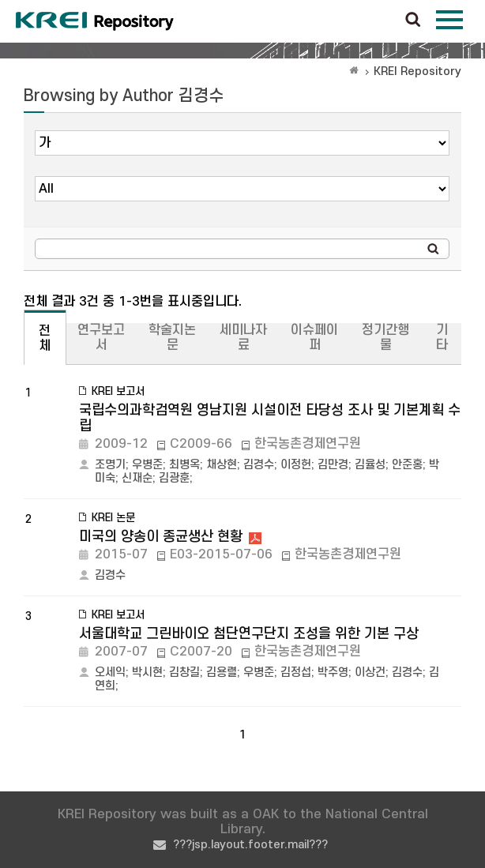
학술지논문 (172, 338)
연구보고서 (101, 338)
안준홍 (407, 465)
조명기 (110, 465)
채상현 (222, 465)
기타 (442, 338)
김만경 (333, 465)
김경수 (259, 465)
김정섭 (296, 673)
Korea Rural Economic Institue (95, 21)
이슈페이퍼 (314, 338)
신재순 (137, 478)
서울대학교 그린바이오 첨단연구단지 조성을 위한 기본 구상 (249, 634)
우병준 (147, 465)
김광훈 (174, 478)
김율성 (370, 465)
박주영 (333, 673)
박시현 (147, 673)
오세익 (110, 673)
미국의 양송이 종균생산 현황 (161, 537)
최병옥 (184, 465)
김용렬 (222, 673)
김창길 (184, 673)
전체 (45, 338)
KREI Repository (417, 71)
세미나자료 (243, 338)
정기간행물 (385, 338)
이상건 (370, 673)
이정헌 (296, 465)
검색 (413, 21)
